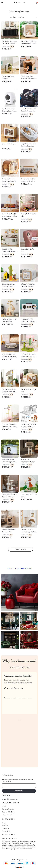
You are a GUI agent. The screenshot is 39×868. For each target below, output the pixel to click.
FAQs (4, 806)
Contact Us (6, 829)
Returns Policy (7, 815)
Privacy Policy (7, 832)
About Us (5, 826)
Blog (4, 823)
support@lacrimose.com (10, 799)
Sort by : (13, 17)
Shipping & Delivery (8, 812)
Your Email (8, 786)
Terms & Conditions (8, 834)
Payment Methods (8, 809)
